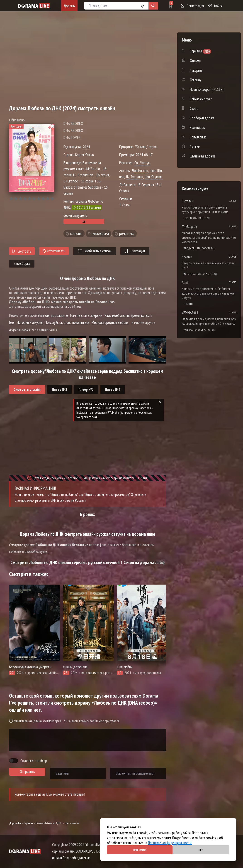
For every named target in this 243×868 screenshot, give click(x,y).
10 (52, 199)
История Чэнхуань (30, 322)
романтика (127, 234)
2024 (86, 147)
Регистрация (192, 6)
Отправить (27, 772)
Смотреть (22, 251)
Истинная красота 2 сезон (201, 274)
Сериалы (28, 823)
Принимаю (140, 850)
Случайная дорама (203, 156)
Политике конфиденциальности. (170, 843)
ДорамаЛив (15, 823)
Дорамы (69, 6)
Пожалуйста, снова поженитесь (67, 322)
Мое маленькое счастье (199, 330)
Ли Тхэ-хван (134, 177)
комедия (76, 234)
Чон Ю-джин (154, 177)
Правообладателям (77, 858)
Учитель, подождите (53, 315)
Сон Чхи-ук (142, 163)
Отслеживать (54, 251)
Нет (201, 850)
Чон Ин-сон (140, 171)
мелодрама (101, 234)
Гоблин (188, 304)
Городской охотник (197, 218)
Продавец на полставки (199, 248)
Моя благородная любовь (110, 322)
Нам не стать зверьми (86, 315)
